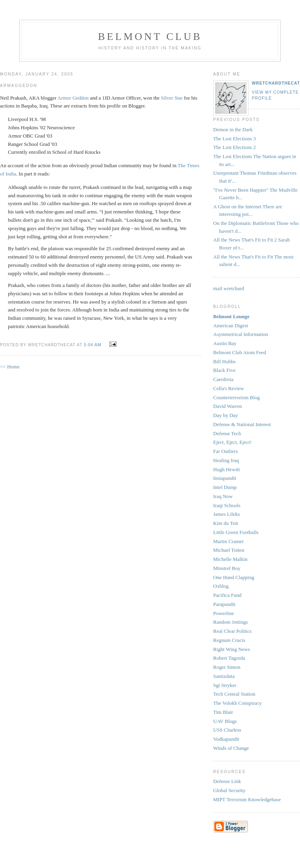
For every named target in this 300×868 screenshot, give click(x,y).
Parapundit (224, 604)
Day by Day (226, 415)
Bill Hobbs (224, 361)
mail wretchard (229, 288)
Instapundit (225, 478)
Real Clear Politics (232, 631)
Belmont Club (150, 37)
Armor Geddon (73, 98)
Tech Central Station (234, 694)
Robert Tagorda (229, 658)
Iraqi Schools (227, 505)
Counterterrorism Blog (236, 397)
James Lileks (227, 514)
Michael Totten (229, 550)
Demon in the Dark (233, 129)
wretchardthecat (276, 83)
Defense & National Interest (242, 424)
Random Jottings (231, 622)
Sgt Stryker (225, 685)
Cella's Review (229, 388)
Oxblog (221, 586)
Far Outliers (225, 451)
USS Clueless (227, 730)
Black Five (224, 370)
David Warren (228, 406)
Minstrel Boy (227, 568)
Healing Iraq (226, 460)
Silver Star (172, 98)
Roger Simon (227, 667)
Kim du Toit (226, 523)
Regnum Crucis (229, 640)
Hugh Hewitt (227, 469)
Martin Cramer (229, 541)
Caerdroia (223, 379)
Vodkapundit (226, 739)
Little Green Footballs (236, 532)
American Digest (231, 325)
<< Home (10, 367)
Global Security (229, 790)
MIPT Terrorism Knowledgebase (247, 799)
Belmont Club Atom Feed (240, 352)
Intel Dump (225, 487)
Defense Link (227, 781)
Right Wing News (232, 649)
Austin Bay (225, 343)
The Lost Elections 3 (234, 139)
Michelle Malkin (230, 559)
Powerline (224, 613)
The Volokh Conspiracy (237, 703)
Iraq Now (223, 496)
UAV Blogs (225, 721)
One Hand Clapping (234, 577)
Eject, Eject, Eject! (232, 442)
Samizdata (224, 676)
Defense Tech (227, 433)
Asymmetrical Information (241, 334)
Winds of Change (231, 748)
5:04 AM (92, 345)
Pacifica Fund (227, 595)
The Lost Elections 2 (234, 147)
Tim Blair (223, 712)
